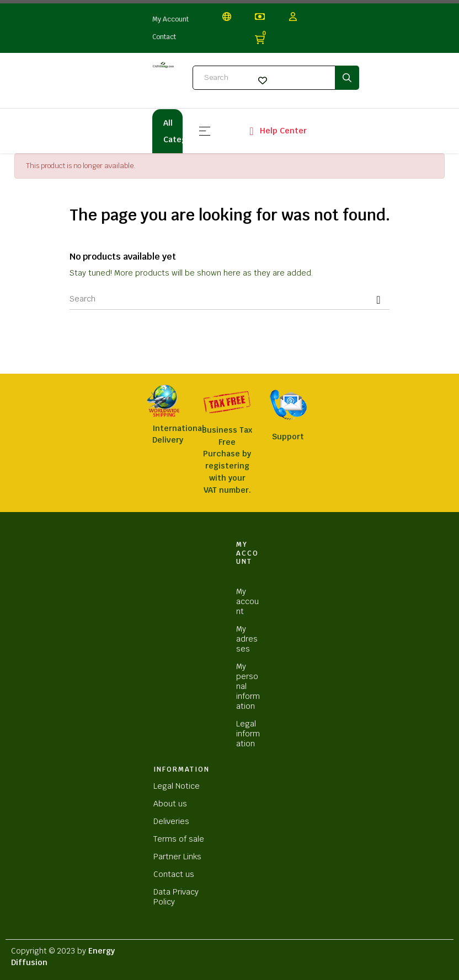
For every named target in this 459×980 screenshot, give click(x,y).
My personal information (248, 686)
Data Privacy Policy (176, 897)
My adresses (247, 639)
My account (247, 601)
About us (170, 804)
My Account (170, 19)
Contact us (174, 874)
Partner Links (177, 857)
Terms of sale (179, 839)
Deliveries (171, 821)
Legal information (248, 734)
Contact (164, 37)
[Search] (229, 299)
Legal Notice (177, 786)
